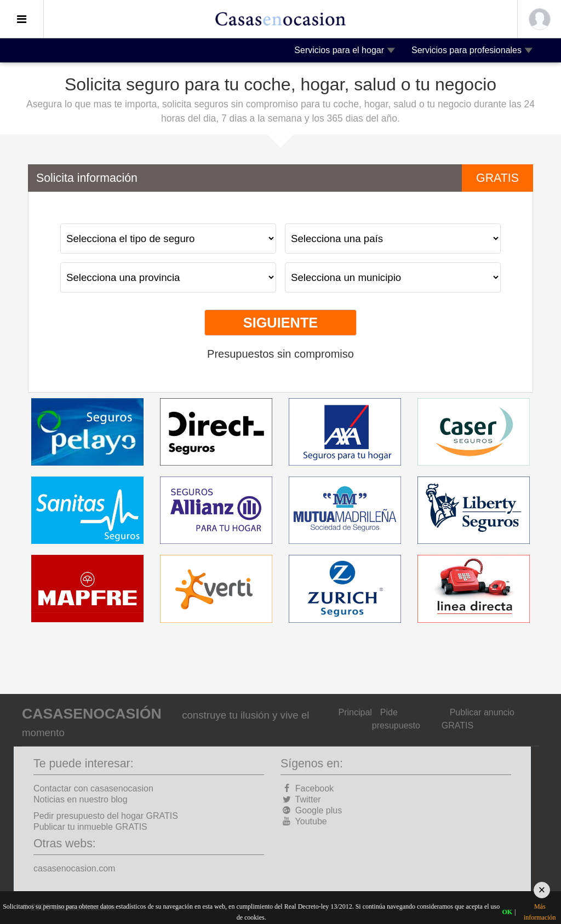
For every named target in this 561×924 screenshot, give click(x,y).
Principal (355, 712)
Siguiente (281, 323)
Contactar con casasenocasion (93, 788)
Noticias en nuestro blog (81, 799)
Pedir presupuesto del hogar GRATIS (106, 816)
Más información (540, 912)
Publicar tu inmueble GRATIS (90, 827)
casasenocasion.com (74, 868)
